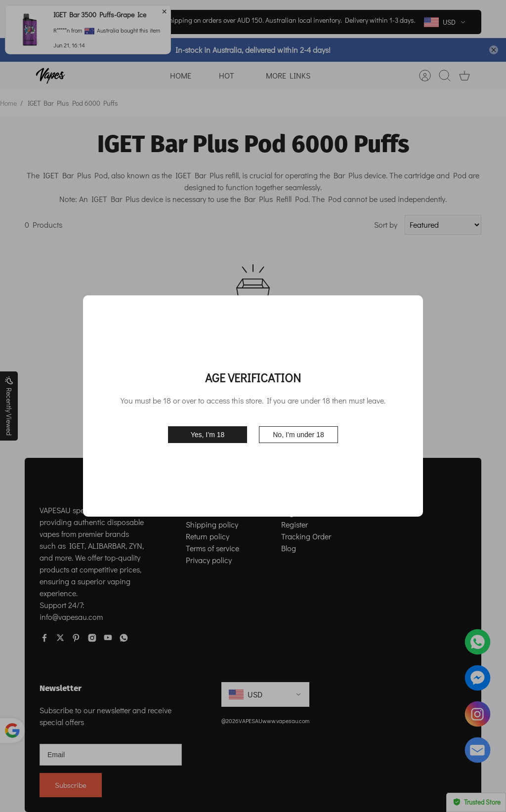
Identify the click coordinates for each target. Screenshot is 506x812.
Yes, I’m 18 (208, 435)
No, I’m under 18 (298, 435)
